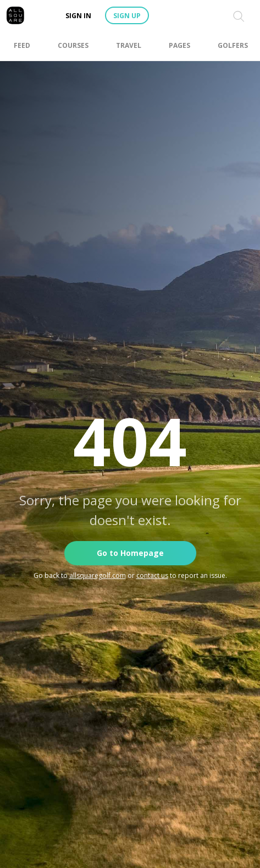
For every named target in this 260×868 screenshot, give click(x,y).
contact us (152, 575)
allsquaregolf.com (98, 575)
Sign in (78, 16)
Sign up (127, 16)
